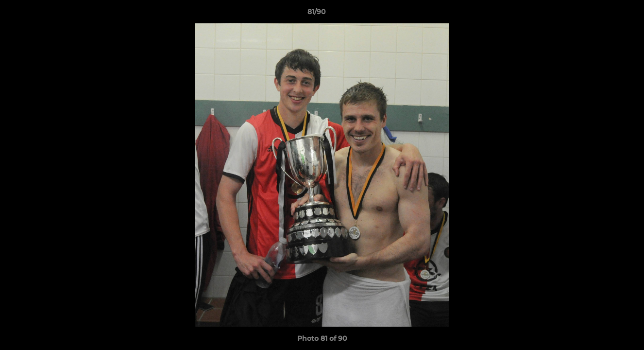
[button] (603, 14)
